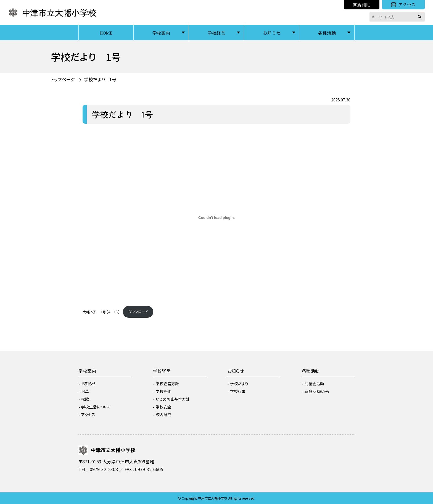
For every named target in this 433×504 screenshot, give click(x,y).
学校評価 (163, 391)
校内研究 (163, 414)
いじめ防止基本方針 (173, 399)
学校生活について (96, 407)
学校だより (239, 384)
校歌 (85, 399)
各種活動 (327, 33)
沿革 (85, 391)
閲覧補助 (362, 4)
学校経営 (216, 33)
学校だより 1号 (100, 79)
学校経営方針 (167, 384)
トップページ (63, 79)
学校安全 (163, 407)
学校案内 (161, 33)
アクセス (403, 4)
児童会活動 (314, 384)
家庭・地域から (317, 391)
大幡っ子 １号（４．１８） (101, 312)
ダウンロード (138, 312)
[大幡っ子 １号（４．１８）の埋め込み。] (216, 218)
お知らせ (272, 33)
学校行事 (238, 391)
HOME (106, 33)
